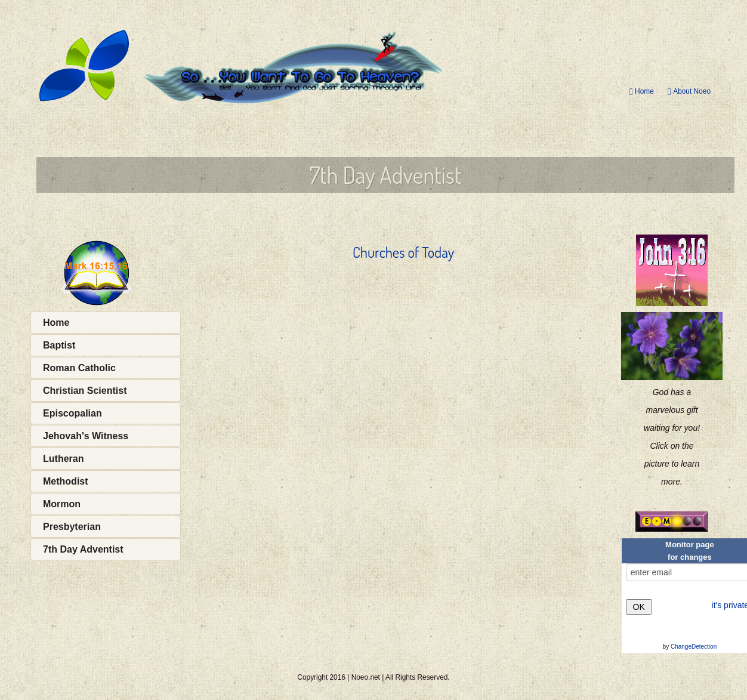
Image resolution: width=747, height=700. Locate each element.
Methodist (66, 481)
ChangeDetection (694, 647)
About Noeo (689, 91)
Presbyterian (72, 527)
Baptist (59, 345)
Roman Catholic (79, 368)
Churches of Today (403, 252)
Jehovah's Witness (86, 436)
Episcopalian (72, 413)
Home (642, 91)
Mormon (62, 504)
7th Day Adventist (83, 549)
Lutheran (63, 459)
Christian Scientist (85, 391)
